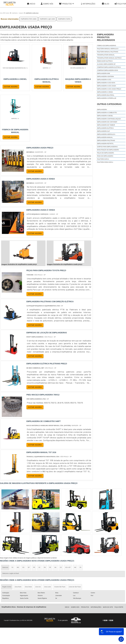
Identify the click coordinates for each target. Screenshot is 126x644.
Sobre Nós (47, 4)
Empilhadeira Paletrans (106, 141)
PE (50, 517)
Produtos (67, 4)
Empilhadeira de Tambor (106, 125)
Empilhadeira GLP (103, 131)
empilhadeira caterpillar (107, 98)
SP (29, 517)
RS (45, 517)
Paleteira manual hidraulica (108, 49)
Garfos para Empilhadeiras (107, 147)
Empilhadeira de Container (107, 122)
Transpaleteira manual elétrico (109, 58)
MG (18, 517)
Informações (88, 4)
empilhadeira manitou (64, 19)
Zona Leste (48, 536)
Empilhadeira (102, 110)
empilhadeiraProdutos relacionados (106, 37)
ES (23, 517)
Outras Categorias (109, 104)
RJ (13, 517)
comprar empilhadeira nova (108, 70)
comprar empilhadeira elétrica (109, 67)
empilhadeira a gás (104, 80)
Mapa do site (108, 557)
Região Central (7, 536)
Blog (106, 4)
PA (81, 517)
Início (31, 4)
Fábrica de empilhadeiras (107, 46)
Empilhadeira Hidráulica (106, 134)
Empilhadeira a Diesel (105, 116)
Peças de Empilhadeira (105, 153)
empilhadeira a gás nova (106, 83)
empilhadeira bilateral (106, 95)
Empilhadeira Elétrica (105, 128)
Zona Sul (38, 536)
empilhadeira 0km (104, 73)
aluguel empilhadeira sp (106, 64)
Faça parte (119, 557)
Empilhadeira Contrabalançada (109, 119)
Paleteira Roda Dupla (105, 162)
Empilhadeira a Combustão (107, 113)
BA (55, 517)
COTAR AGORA (11, 87)
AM (75, 517)
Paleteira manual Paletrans (108, 52)
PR (34, 517)
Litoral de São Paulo (75, 536)
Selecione (5, 517)
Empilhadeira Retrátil (105, 144)
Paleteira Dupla (103, 159)
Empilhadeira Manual (105, 137)
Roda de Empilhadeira (105, 156)
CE (61, 517)
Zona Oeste (28, 536)
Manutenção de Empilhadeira (108, 150)
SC (39, 517)
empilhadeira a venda (105, 92)
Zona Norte (18, 536)
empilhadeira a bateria (105, 77)
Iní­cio (67, 557)
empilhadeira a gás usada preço (109, 89)
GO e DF (68, 517)
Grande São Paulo (60, 536)
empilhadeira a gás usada (47, 19)
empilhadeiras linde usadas (29, 19)
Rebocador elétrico (105, 61)
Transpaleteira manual (106, 55)
